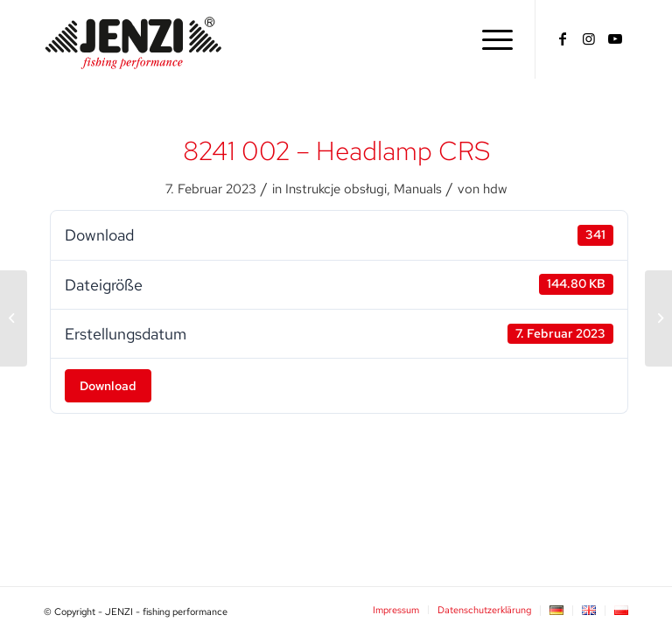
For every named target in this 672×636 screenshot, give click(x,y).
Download (108, 386)
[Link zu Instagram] (589, 38)
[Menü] (493, 39)
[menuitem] (493, 39)
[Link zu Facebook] (563, 38)
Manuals (418, 189)
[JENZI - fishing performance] (133, 39)
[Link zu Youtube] (615, 38)
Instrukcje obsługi (336, 189)
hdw (495, 189)
